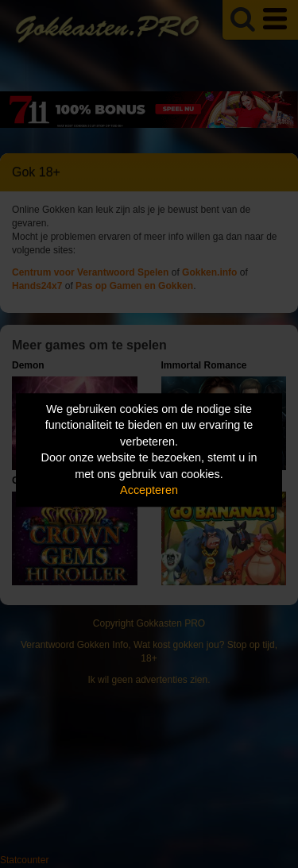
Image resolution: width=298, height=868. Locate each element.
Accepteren (149, 491)
